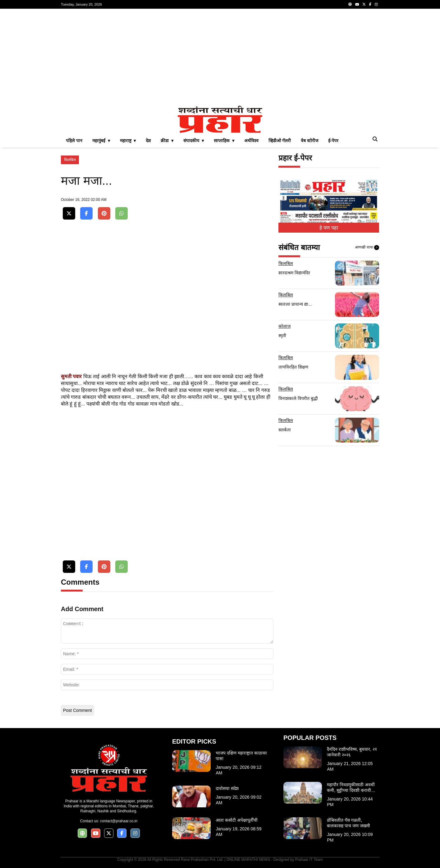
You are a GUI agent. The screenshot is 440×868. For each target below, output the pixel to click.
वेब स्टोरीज (309, 141)
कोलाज (284, 326)
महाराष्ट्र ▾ (128, 141)
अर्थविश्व (251, 141)
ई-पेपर (333, 141)
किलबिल (70, 160)
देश (148, 141)
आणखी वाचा (367, 248)
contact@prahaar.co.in (119, 821)
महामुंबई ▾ (101, 141)
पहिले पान (74, 141)
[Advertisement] (220, 57)
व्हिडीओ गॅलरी (280, 141)
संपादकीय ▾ (194, 141)
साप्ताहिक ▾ (224, 141)
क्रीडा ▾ (167, 141)
